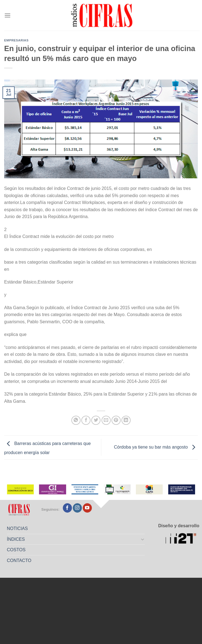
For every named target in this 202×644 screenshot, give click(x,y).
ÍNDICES (16, 539)
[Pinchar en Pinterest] (116, 420)
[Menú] (7, 15)
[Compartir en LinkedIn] (126, 420)
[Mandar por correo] (106, 420)
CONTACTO (19, 560)
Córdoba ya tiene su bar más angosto (156, 447)
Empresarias (16, 40)
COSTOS (16, 550)
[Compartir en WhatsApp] (76, 420)
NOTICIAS (17, 528)
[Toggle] (143, 539)
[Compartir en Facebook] (86, 420)
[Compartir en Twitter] (96, 420)
